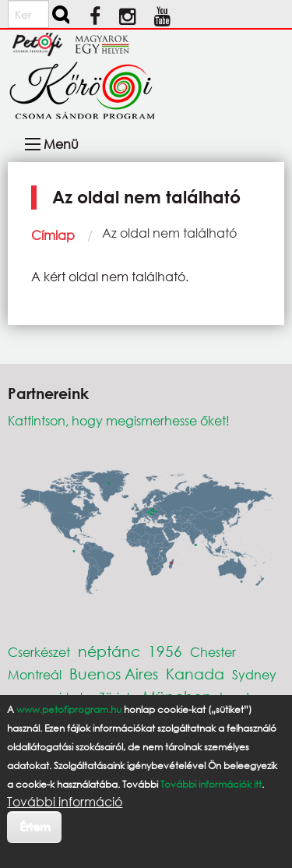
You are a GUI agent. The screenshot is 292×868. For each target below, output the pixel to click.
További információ (65, 802)
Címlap (53, 235)
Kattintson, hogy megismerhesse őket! (119, 420)
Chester (213, 652)
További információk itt (211, 784)
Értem (35, 826)
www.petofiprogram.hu (69, 709)
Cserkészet (39, 652)
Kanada (195, 674)
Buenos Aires (114, 674)
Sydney (254, 674)
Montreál (35, 674)
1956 (165, 651)
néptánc (109, 651)
